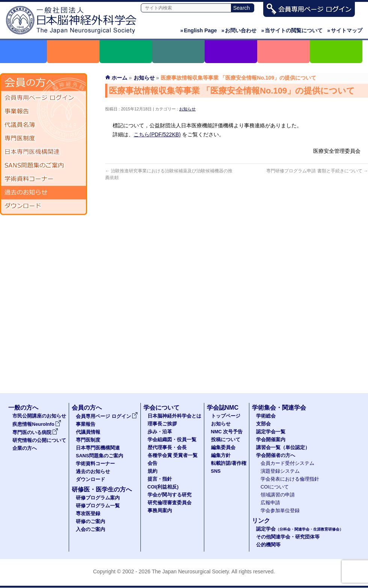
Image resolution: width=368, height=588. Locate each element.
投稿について (226, 440)
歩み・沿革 (160, 432)
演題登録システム (280, 471)
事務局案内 (160, 511)
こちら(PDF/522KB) (157, 134)
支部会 (263, 424)
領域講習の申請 (278, 495)
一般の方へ (23, 408)
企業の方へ (25, 448)
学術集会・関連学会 (279, 408)
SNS (216, 471)
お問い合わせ (239, 30)
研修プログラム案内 (98, 498)
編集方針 (221, 455)
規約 (152, 471)
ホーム (119, 78)
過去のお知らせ (44, 193)
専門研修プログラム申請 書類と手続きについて (317, 171)
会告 (152, 463)
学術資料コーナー (44, 179)
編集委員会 (223, 448)
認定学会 (300, 529)
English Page (199, 30)
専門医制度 (44, 139)
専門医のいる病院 (35, 433)
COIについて (275, 487)
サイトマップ (345, 30)
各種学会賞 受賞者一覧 (173, 455)
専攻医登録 (88, 514)
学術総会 (266, 416)
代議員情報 (88, 432)
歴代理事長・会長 (167, 448)
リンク (261, 521)
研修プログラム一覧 (98, 506)
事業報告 (44, 112)
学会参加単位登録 (280, 511)
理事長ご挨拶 (162, 424)
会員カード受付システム (287, 463)
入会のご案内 (90, 529)
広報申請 (270, 503)
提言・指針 (160, 479)
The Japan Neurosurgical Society (190, 571)
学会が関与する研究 (170, 495)
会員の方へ (87, 408)
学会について (161, 408)
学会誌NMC (223, 408)
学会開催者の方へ (276, 455)
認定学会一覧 (271, 432)
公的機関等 (268, 545)
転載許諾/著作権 (229, 463)
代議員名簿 (44, 125)
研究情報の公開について (39, 440)
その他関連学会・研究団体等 (288, 537)
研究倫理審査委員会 (170, 503)
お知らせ (187, 109)
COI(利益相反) (163, 487)
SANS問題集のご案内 (44, 166)
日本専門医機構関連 (44, 152)
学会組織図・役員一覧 (172, 440)
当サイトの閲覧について (292, 30)
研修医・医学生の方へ (102, 489)
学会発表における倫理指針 (290, 479)
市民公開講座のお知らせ (39, 416)
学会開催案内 (271, 440)
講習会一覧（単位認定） (283, 448)
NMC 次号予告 (227, 432)
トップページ (226, 416)
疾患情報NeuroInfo (37, 424)
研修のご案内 (90, 522)
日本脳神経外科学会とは (174, 416)
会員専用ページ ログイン (44, 98)
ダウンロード (44, 206)
